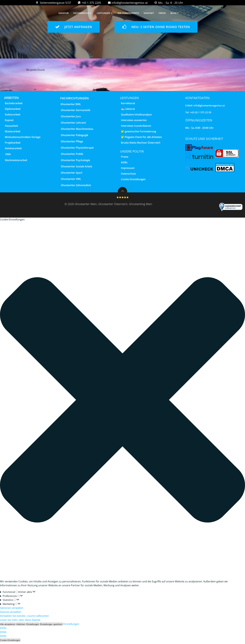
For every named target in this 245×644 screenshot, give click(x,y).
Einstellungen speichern (51, 626)
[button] (122, 402)
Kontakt (149, 13)
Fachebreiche (83, 13)
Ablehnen (21, 626)
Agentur (64, 13)
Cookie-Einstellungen (10, 642)
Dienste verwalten (11, 614)
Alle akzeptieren (8, 626)
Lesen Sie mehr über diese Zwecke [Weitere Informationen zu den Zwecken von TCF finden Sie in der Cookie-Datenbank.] (20, 622)
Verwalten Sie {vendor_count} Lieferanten (24, 618)
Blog (175, 13)
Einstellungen (33, 626)
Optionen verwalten (12, 610)
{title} (3, 630)
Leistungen (105, 13)
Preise (163, 13)
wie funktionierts (129, 13)
